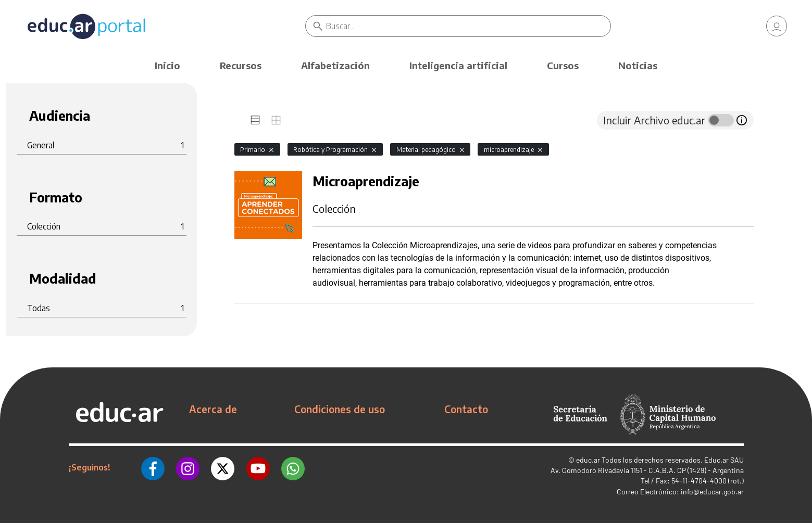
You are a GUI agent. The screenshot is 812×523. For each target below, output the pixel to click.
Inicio (167, 65)
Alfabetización (335, 65)
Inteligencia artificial (458, 65)
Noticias (638, 65)
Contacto (466, 409)
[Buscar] (468, 26)
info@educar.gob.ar (712, 492)
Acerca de (213, 409)
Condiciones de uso (340, 409)
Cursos (563, 65)
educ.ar (588, 460)
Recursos (241, 65)
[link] (777, 26)
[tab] (255, 120)
